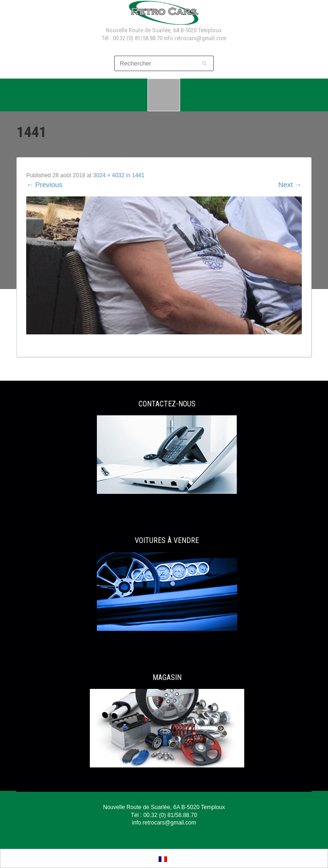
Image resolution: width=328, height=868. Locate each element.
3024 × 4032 (109, 175)
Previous (44, 184)
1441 (138, 175)
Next (290, 184)
